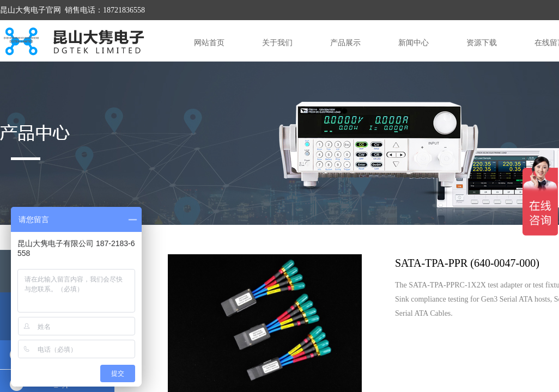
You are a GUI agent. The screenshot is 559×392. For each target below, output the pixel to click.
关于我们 (277, 43)
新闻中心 (414, 43)
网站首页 (209, 43)
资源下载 (482, 43)
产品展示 (345, 43)
